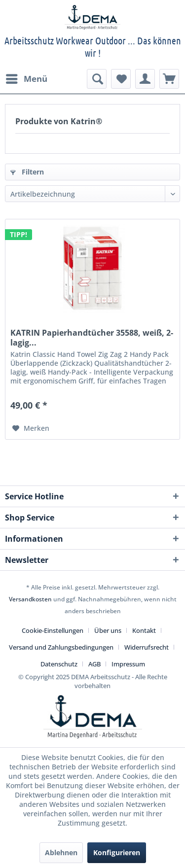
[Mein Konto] (145, 79)
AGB (94, 664)
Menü (27, 78)
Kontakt (144, 630)
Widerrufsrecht (147, 647)
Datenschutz (59, 664)
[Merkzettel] (121, 79)
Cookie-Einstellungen (53, 630)
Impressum (128, 664)
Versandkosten (30, 599)
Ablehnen (61, 852)
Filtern (27, 172)
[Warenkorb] (169, 79)
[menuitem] (26, 79)
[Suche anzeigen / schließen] (97, 79)
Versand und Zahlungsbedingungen (61, 647)
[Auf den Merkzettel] (31, 428)
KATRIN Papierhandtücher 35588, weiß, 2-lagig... (92, 338)
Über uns (108, 630)
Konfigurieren (117, 852)
